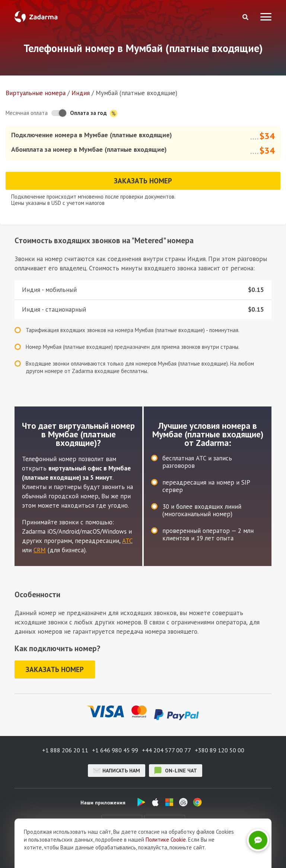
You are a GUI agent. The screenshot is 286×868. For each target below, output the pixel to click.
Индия (81, 93)
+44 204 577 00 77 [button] (166, 750)
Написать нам (117, 771)
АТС (127, 541)
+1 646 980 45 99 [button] (115, 750)
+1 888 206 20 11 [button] (65, 750)
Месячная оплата (27, 113)
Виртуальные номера (36, 93)
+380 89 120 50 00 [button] (220, 750)
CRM (40, 550)
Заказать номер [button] (143, 181)
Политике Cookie (166, 840)
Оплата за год (94, 113)
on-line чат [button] (176, 771)
